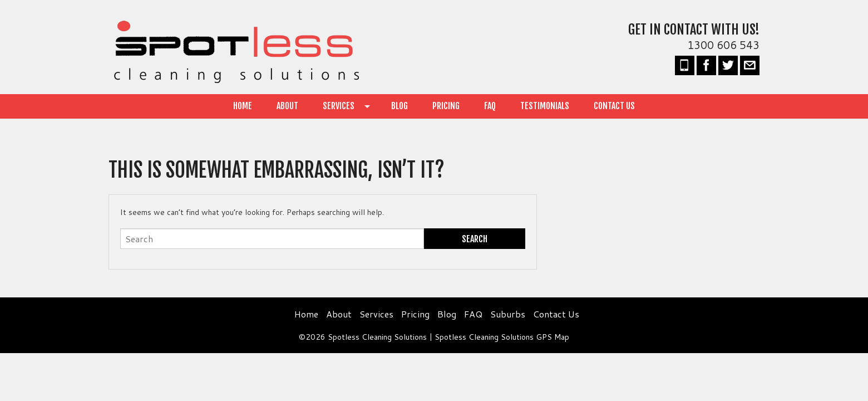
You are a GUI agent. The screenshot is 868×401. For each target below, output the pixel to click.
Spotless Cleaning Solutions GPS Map (502, 337)
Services (339, 106)
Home (243, 106)
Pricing (446, 106)
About (287, 106)
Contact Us (614, 106)
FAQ (490, 106)
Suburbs (508, 314)
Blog (400, 106)
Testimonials (545, 106)
